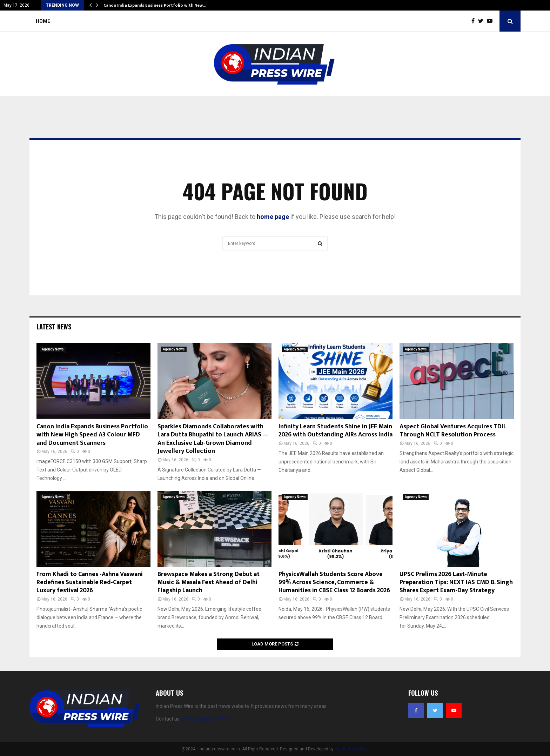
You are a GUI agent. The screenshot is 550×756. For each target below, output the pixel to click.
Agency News (53, 349)
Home (43, 21)
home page (273, 217)
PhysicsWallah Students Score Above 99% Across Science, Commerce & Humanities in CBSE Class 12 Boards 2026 (334, 583)
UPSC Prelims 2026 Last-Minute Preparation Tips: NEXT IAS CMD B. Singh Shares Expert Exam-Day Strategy (456, 583)
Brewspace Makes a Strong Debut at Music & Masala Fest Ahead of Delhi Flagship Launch (209, 583)
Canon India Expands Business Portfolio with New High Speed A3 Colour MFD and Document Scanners (92, 435)
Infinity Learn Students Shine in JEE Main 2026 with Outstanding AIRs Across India (336, 431)
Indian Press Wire (352, 749)
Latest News (54, 327)
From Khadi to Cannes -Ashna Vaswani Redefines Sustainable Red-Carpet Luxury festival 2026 (90, 583)
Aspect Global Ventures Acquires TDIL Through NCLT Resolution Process (453, 431)
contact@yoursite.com (207, 719)
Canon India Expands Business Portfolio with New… (155, 5)
